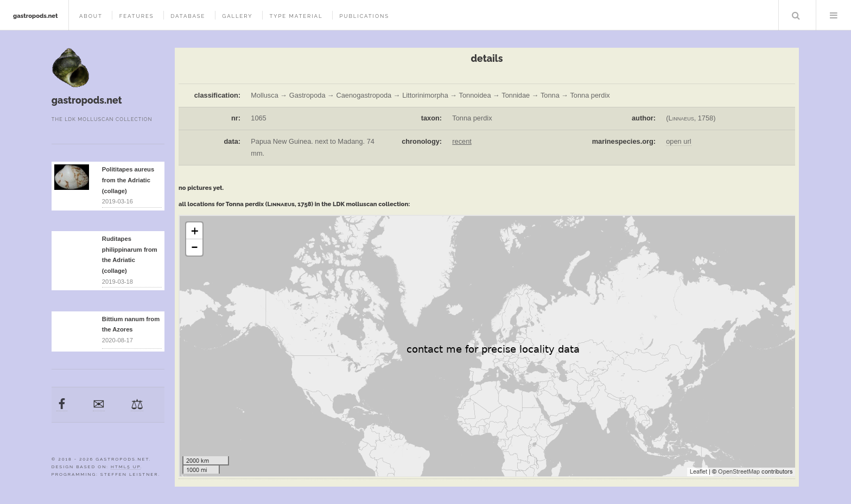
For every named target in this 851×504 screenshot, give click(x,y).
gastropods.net (36, 16)
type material (296, 16)
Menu (834, 15)
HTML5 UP (126, 467)
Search (796, 15)
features (137, 16)
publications (364, 16)
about (91, 16)
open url (678, 141)
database (188, 16)
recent (462, 141)
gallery (237, 16)
